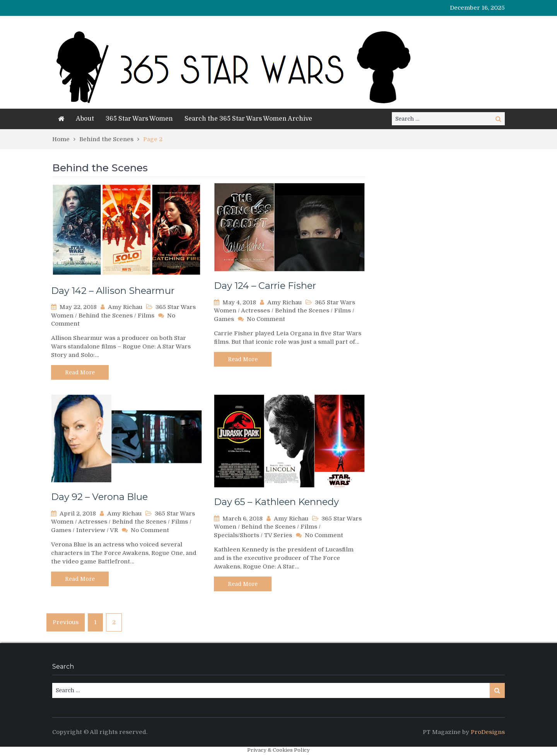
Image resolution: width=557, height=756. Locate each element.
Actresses (255, 311)
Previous (66, 622)
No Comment (266, 319)
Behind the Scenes (106, 316)
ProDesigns (488, 732)
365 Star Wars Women (139, 119)
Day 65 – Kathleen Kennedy (276, 502)
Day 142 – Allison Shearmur (113, 291)
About (85, 119)
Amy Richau (125, 307)
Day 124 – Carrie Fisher (265, 286)
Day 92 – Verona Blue (99, 497)
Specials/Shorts (237, 535)
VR (114, 530)
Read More (80, 372)
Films (146, 316)
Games (224, 319)
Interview (91, 530)
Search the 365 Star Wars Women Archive (248, 119)
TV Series (278, 535)
